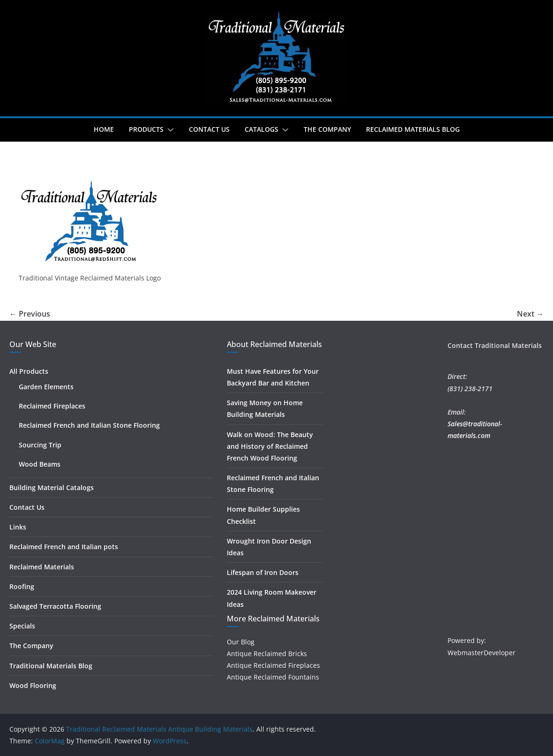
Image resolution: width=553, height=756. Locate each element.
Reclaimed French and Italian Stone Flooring (89, 425)
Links (18, 527)
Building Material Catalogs (52, 488)
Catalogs (262, 129)
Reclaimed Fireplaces (52, 406)
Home (104, 129)
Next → (530, 314)
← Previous (30, 314)
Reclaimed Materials (42, 567)
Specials (22, 626)
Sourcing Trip (40, 445)
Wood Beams (40, 464)
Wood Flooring (33, 685)
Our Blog (241, 642)
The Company (327, 129)
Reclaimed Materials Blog (413, 129)
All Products (29, 371)
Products (146, 129)
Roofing (22, 586)
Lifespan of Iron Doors (263, 572)
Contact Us (209, 129)
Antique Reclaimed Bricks (267, 654)
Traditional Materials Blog (51, 666)
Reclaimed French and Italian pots (64, 547)
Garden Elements (46, 387)
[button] (169, 130)
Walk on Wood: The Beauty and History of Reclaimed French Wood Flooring (270, 446)
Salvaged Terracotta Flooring (55, 606)
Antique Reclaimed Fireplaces (273, 665)
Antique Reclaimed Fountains (273, 677)
